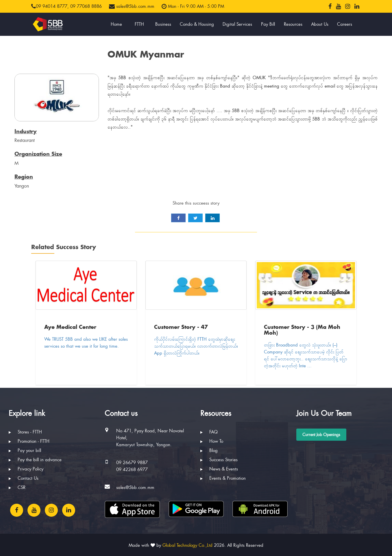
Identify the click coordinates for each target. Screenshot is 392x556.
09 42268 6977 (132, 470)
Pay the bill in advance (35, 460)
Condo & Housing (197, 24)
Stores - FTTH (25, 432)
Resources (293, 24)
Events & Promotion (223, 478)
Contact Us (24, 478)
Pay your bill (25, 451)
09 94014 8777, (50, 6)
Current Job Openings (321, 435)
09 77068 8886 (86, 6)
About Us (320, 24)
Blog (209, 451)
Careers (345, 24)
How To (212, 441)
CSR (17, 488)
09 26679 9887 (132, 463)
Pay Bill (268, 24)
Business (163, 24)
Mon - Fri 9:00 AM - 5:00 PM (193, 6)
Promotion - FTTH (29, 441)
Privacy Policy (26, 469)
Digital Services (237, 24)
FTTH (139, 24)
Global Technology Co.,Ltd (187, 545)
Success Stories (219, 460)
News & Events (219, 469)
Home (116, 24)
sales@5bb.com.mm (132, 6)
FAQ (209, 432)
